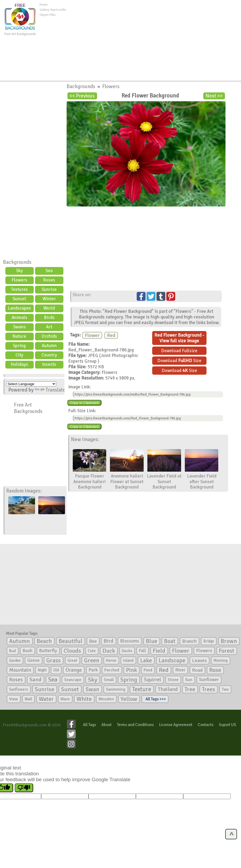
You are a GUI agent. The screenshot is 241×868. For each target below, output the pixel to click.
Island (128, 660)
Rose (215, 670)
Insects (49, 364)
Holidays (19, 364)
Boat (170, 641)
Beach (44, 641)
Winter (49, 299)
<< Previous (82, 96)
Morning (221, 660)
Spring (19, 346)
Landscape (172, 660)
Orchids (49, 336)
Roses (49, 280)
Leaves (199, 660)
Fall (142, 651)
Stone (173, 680)
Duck (109, 651)
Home (44, 5)
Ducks (127, 651)
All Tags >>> (155, 699)
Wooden (106, 699)
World (49, 308)
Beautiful (70, 641)
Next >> (214, 96)
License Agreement (176, 725)
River (180, 670)
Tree (190, 689)
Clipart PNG (48, 15)
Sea (49, 271)
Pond (148, 670)
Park (93, 670)
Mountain (20, 670)
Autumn (49, 346)
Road (197, 670)
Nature (19, 336)
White (84, 699)
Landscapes (19, 308)
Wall (28, 699)
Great (72, 660)
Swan (92, 689)
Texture (142, 689)
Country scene (49, 356)
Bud (12, 651)
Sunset (19, 299)
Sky (19, 271)
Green (92, 660)
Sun (189, 680)
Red (111, 335)
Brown (229, 641)
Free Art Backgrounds (28, 408)
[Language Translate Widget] (31, 384)
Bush (27, 651)
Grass (53, 660)
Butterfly (48, 651)
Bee (93, 641)
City (19, 355)
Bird (108, 641)
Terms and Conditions (135, 725)
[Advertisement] (155, 40)
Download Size (179, 361)
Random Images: (24, 491)
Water (46, 699)
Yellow (129, 699)
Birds (49, 317)
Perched (112, 670)
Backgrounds (17, 262)
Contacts (206, 725)
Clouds (72, 651)
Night (42, 670)
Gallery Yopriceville (53, 10)
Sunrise (49, 289)
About (106, 725)
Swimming (116, 689)
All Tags (89, 725)
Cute (92, 651)
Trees (209, 689)
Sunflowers (19, 689)
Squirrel (152, 680)
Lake (146, 660)
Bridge (209, 641)
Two (225, 689)
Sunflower (209, 680)
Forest (227, 651)
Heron (111, 660)
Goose (33, 660)
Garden (15, 660)
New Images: (85, 439)
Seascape (73, 680)
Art (49, 327)
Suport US (227, 725)
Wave (65, 699)
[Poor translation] (24, 788)
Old (56, 670)
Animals (19, 317)
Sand (35, 680)
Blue (152, 641)
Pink (131, 670)
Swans (19, 327)
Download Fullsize (179, 351)
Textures (19, 289)
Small (109, 680)
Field (159, 651)
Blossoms (130, 641)
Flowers (19, 280)
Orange (74, 670)
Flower (92, 335)
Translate (50, 390)
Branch (189, 641)
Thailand (168, 689)
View (14, 699)
